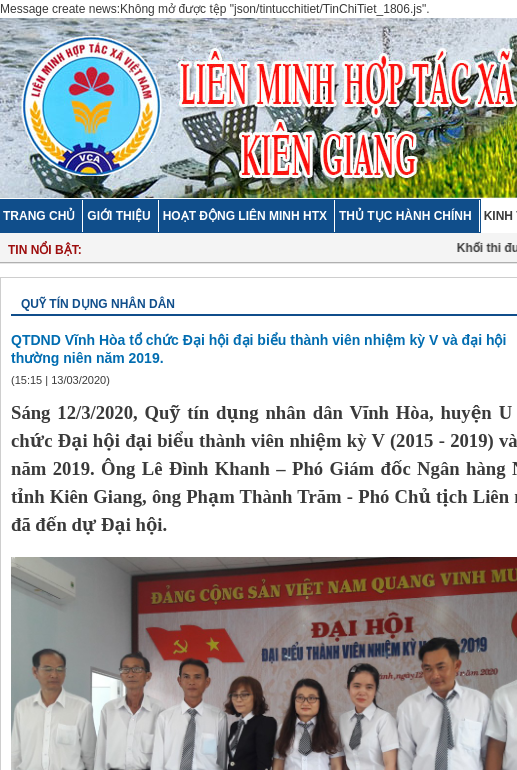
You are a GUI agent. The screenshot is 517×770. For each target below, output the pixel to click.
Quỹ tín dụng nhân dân (98, 304)
